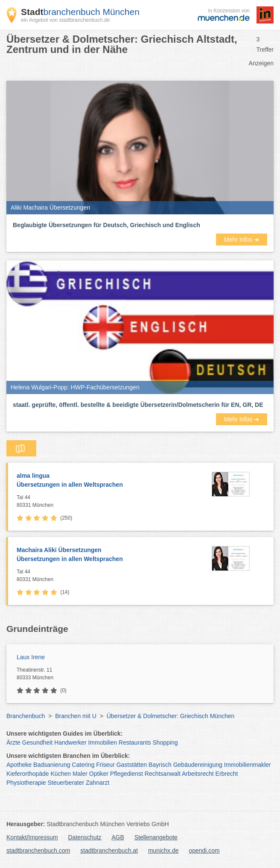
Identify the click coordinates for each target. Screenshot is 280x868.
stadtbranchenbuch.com (38, 850)
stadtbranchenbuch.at (109, 850)
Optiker (99, 774)
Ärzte (13, 742)
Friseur (105, 765)
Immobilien (102, 742)
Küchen (61, 774)
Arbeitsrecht (198, 774)
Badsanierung (52, 765)
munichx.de (163, 850)
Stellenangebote (156, 837)
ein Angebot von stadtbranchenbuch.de (65, 20)
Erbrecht (227, 774)
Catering (83, 765)
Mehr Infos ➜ (242, 240)
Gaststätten (132, 765)
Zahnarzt (98, 783)
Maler (80, 774)
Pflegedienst (127, 774)
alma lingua (104, 481)
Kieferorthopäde (28, 774)
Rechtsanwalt (163, 774)
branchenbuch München (80, 12)
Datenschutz (85, 837)
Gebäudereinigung (198, 765)
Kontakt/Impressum (32, 837)
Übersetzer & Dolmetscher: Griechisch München (171, 716)
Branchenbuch (26, 716)
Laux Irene (31, 657)
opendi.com (204, 850)
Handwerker (70, 742)
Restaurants (135, 742)
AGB (118, 837)
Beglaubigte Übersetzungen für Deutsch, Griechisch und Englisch (106, 225)
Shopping (165, 742)
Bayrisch (160, 765)
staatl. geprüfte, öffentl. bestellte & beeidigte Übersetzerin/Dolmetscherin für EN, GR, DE (138, 405)
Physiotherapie (26, 783)
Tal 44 (104, 502)
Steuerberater (66, 783)
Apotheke (19, 765)
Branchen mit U (76, 716)
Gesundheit (38, 742)
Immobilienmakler (248, 765)
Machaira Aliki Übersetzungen (104, 555)
